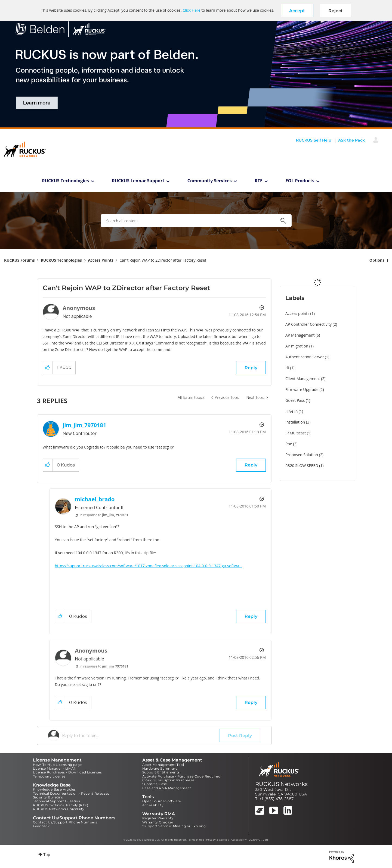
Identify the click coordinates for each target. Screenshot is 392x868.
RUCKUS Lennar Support (138, 181)
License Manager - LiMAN (55, 768)
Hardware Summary (160, 768)
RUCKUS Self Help (314, 140)
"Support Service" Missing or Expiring (174, 826)
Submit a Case (155, 784)
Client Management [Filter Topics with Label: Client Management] (303, 379)
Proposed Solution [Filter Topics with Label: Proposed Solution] (302, 455)
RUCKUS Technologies (65, 181)
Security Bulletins (48, 797)
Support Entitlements (161, 772)
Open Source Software (162, 801)
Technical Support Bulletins (57, 801)
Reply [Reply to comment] (251, 465)
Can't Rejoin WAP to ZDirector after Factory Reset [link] (163, 260)
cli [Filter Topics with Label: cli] (287, 368)
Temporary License (49, 776)
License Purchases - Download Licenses (67, 772)
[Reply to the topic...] (141, 735)
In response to (104, 515)
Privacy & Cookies (217, 840)
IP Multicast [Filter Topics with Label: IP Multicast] (296, 433)
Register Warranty (158, 818)
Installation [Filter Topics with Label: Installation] (295, 422)
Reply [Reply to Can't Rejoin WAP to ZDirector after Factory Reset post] (251, 368)
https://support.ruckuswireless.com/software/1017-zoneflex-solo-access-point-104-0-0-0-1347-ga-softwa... (149, 566)
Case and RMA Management (167, 788)
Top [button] (47, 855)
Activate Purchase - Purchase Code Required (181, 776)
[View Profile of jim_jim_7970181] (84, 425)
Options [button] (377, 260)
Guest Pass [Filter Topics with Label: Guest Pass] (295, 400)
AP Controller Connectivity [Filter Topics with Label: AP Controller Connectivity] (308, 324)
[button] (297, 11)
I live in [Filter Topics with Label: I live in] (291, 411)
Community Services (210, 181)
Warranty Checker (158, 822)
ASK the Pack (351, 140)
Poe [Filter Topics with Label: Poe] (289, 444)
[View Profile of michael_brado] (95, 499)
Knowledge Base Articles (54, 789)
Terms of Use (196, 840)
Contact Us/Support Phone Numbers (65, 822)
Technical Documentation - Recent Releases (71, 793)
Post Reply (240, 736)
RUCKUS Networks (282, 784)
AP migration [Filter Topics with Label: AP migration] (297, 346)
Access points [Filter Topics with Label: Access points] (297, 313)
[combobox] (196, 221)
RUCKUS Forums (19, 260)
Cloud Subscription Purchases (168, 780)
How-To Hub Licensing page (57, 765)
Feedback (41, 826)
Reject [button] (336, 11)
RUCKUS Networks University (59, 809)
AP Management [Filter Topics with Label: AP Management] (300, 335)
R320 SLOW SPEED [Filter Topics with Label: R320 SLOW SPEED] (302, 466)
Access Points (101, 260)
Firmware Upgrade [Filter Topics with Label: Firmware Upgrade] (302, 389)
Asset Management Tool (163, 765)
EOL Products (300, 181)
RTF (259, 181)
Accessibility (153, 805)
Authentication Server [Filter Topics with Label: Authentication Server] (305, 357)
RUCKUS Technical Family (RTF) (61, 805)
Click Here (191, 10)
